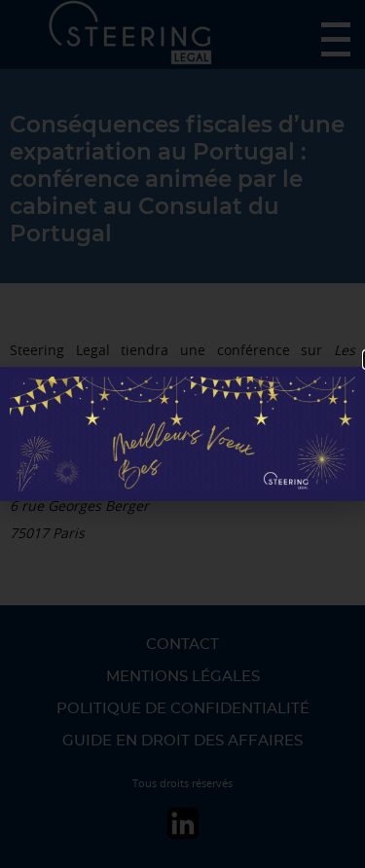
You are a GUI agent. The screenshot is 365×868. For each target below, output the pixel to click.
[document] (182, 434)
